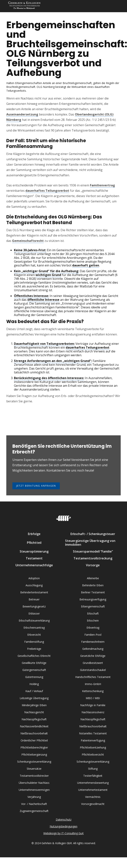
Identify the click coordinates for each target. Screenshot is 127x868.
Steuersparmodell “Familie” (93, 551)
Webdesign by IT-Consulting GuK (63, 833)
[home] (23, 6)
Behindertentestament (34, 592)
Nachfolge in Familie (93, 705)
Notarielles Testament (93, 733)
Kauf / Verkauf (34, 691)
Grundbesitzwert (93, 663)
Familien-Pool (93, 635)
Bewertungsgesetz (34, 606)
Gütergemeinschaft (34, 670)
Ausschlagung (34, 585)
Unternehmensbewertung (93, 783)
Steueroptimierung (34, 551)
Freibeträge (34, 649)
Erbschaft (93, 613)
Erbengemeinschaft (93, 606)
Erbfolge (34, 534)
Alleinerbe (93, 578)
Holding (34, 684)
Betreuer (34, 599)
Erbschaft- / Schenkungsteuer (93, 534)
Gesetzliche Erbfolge (93, 656)
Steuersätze (34, 769)
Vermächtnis (93, 797)
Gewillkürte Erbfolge (34, 663)
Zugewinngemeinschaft (34, 811)
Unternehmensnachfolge (34, 565)
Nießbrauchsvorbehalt (93, 726)
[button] (117, 6)
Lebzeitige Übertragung (34, 698)
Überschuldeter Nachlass (34, 783)
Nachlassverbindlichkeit (34, 726)
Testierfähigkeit (93, 776)
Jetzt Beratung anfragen (36, 486)
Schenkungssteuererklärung (34, 762)
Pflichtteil (34, 543)
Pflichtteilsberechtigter (34, 747)
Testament (34, 558)
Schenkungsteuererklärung (93, 762)
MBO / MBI (93, 698)
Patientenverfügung (93, 740)
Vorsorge (93, 565)
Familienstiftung (34, 642)
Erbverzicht (34, 635)
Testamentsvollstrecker (34, 776)
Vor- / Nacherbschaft (34, 804)
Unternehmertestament (93, 790)
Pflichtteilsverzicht (93, 754)
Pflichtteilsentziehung (93, 747)
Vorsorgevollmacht (93, 804)
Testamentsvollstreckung (93, 558)
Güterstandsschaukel (93, 670)
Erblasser (34, 613)
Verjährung (34, 797)
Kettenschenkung (93, 691)
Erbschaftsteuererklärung (34, 621)
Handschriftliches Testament (93, 677)
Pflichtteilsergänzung (34, 754)
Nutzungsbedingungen (63, 826)
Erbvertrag (93, 628)
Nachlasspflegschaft (34, 719)
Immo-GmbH (93, 684)
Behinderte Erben (93, 585)
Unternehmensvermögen (34, 790)
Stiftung (93, 769)
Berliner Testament (93, 592)
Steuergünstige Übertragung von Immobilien (90, 543)
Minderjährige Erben (34, 705)
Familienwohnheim (93, 642)
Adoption (34, 578)
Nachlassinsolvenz (93, 712)
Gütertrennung (34, 677)
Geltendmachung (93, 649)
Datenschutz (64, 819)
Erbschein (93, 621)
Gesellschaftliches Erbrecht (34, 656)
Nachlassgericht (34, 712)
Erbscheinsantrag (34, 628)
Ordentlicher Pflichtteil (34, 740)
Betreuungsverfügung (93, 599)
